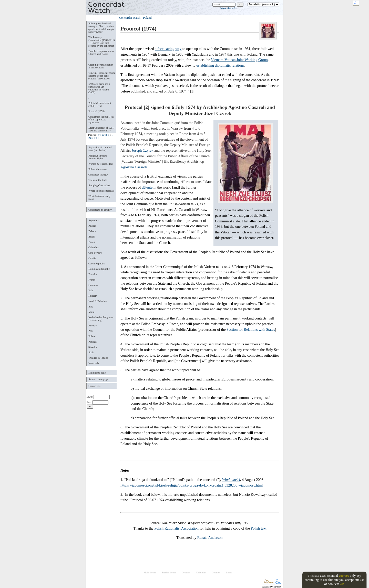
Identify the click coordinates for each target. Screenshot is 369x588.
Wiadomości (231, 480)
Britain (92, 242)
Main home (150, 572)
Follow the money (98, 169)
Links (229, 572)
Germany (93, 285)
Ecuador (93, 274)
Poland (92, 336)
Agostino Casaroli (134, 167)
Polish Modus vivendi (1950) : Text (100, 105)
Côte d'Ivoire (95, 253)
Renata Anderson (210, 538)
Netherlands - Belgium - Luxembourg (101, 319)
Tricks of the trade (98, 180)
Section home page (98, 379)
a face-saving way (168, 49)
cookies (344, 576)
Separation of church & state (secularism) (100, 149)
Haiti (91, 290)
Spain (91, 352)
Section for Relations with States (251, 329)
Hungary (93, 296)
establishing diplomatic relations (220, 65)
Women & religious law (101, 164)
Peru (91, 331)
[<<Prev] (102, 135)
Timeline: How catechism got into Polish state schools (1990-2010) (102, 76)
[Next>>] (93, 138)
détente (147, 187)
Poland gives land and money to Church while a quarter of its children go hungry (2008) (101, 28)
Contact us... (95, 386)
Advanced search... (228, 8)
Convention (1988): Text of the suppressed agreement (101, 120)
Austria (92, 226)
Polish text (258, 528)
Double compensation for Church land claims (101, 53)
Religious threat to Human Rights (98, 157)
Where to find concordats (101, 191)
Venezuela (94, 363)
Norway (93, 326)
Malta (91, 312)
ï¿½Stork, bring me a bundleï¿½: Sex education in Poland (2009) (99, 88)
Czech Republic (97, 264)
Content (186, 572)
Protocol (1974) (96, 111)
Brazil (91, 237)
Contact (216, 572)
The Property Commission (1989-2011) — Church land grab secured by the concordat (102, 42)
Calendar (201, 572)
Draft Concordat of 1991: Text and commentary (101, 129)
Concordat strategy (98, 175)
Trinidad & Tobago (98, 358)
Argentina (94, 220)
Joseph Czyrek (142, 150)
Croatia (92, 258)
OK (342, 584)
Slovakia (93, 347)
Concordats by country (100, 210)
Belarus (92, 231)
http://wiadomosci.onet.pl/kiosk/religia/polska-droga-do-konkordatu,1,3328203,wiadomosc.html (192, 485)
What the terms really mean (99, 198)
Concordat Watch (130, 18)
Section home (169, 572)
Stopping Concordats (99, 185)
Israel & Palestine (98, 301)
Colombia (93, 247)
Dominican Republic (99, 269)
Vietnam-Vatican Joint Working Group (239, 60)
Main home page (97, 373)
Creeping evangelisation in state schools (101, 66)
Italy (91, 307)
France (92, 280)
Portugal (93, 342)
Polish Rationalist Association (176, 528)
